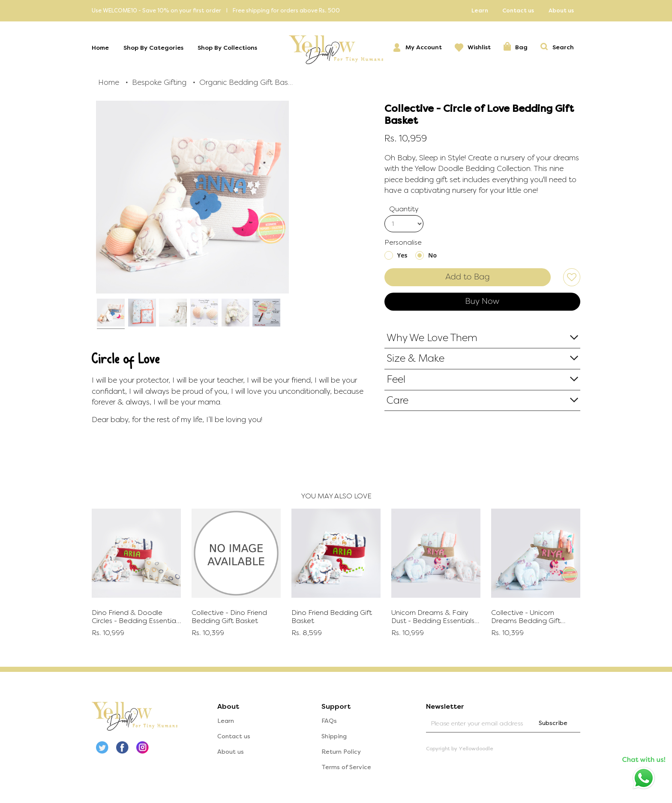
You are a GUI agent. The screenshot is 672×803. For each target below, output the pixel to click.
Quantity (404, 209)
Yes (402, 255)
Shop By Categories (153, 48)
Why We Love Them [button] (432, 338)
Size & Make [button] (415, 358)
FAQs (329, 721)
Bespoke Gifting (159, 82)
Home (100, 48)
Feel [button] (396, 379)
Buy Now (482, 301)
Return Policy (341, 752)
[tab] (483, 338)
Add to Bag (468, 277)
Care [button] (397, 400)
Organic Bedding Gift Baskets (246, 82)
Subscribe (553, 723)
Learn (480, 10)
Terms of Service (346, 767)
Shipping (334, 736)
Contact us (518, 10)
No (432, 255)
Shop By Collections (227, 48)
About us (561, 10)
